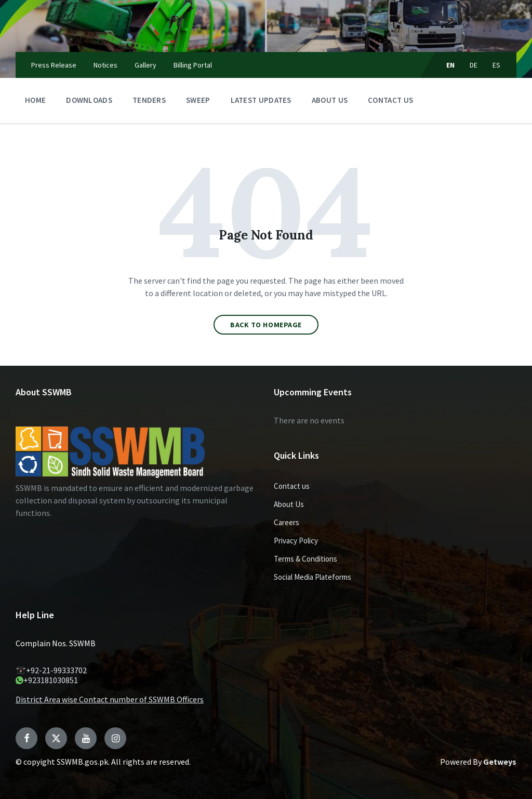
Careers (287, 522)
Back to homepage (266, 325)
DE (474, 65)
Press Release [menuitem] (54, 65)
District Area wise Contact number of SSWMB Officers (110, 699)
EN (451, 65)
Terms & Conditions (305, 559)
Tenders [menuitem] (149, 100)
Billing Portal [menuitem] (193, 65)
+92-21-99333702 (51, 670)
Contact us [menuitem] (390, 100)
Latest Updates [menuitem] (261, 100)
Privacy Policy (296, 541)
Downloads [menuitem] (89, 100)
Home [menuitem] (35, 100)
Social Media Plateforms (312, 577)
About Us (289, 504)
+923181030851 (47, 680)
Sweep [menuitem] (198, 100)
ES (497, 65)
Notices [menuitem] (105, 65)
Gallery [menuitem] (145, 65)
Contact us (292, 486)
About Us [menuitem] (330, 100)
